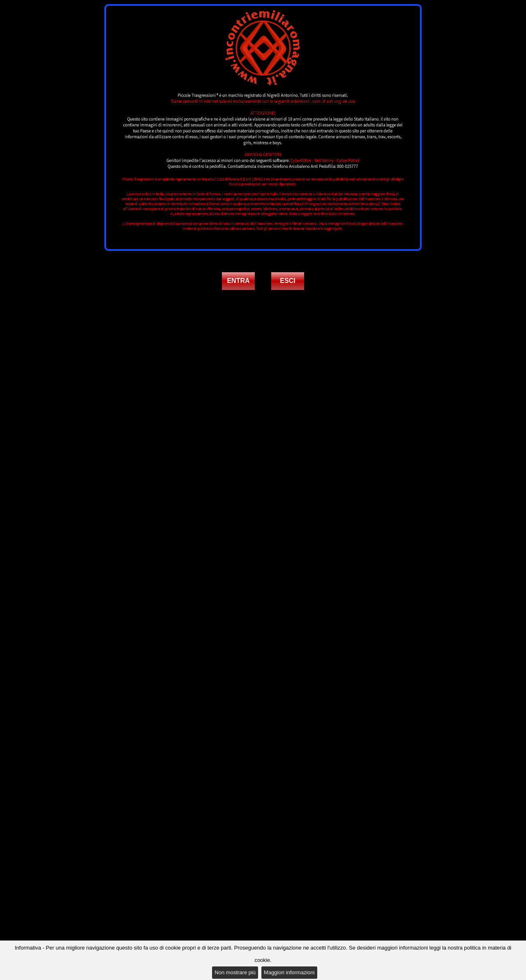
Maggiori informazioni (289, 972)
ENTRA (238, 281)
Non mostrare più (235, 972)
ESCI (287, 281)
